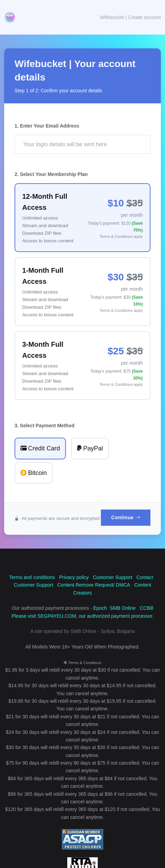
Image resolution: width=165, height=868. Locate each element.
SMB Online (123, 608)
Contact (145, 577)
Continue (126, 517)
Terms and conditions (32, 577)
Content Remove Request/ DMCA (94, 585)
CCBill (146, 608)
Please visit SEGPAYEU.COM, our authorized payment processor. (82, 616)
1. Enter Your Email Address (47, 126)
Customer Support (113, 577)
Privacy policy (74, 577)
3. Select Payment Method (45, 426)
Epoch (100, 608)
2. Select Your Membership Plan (51, 174)
